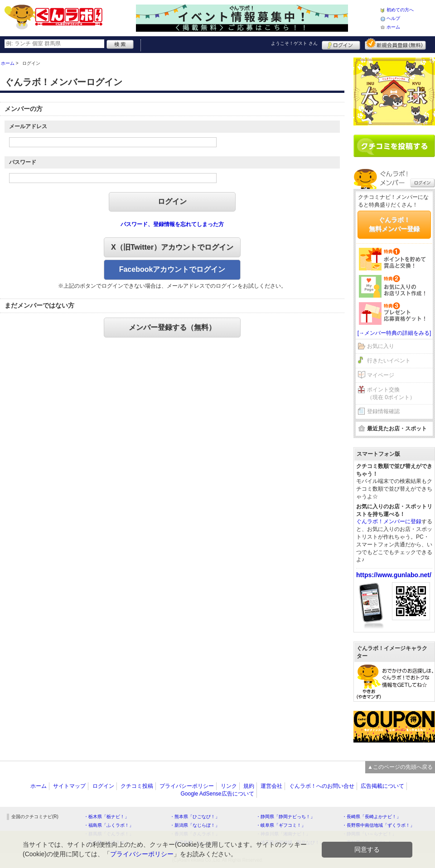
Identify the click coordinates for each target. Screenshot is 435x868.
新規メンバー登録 (395, 44)
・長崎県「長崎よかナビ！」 (372, 817)
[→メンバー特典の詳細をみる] (394, 333)
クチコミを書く (394, 146)
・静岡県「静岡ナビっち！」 (285, 817)
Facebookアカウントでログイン (172, 269)
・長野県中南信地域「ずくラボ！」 (378, 825)
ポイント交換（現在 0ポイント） (391, 393)
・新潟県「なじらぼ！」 (195, 825)
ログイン (341, 44)
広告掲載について (382, 786)
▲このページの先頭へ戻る (400, 767)
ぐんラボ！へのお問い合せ (322, 786)
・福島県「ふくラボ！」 (109, 825)
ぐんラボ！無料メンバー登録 (394, 224)
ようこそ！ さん (294, 43)
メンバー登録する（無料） (172, 327)
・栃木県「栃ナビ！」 (106, 817)
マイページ (381, 375)
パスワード (23, 162)
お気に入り (381, 346)
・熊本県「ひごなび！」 (195, 817)
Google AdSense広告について (217, 794)
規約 (249, 786)
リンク (229, 786)
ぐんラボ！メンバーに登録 (389, 521)
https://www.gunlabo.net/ (394, 575)
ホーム (393, 27)
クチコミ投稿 (137, 786)
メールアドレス (28, 126)
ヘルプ (393, 18)
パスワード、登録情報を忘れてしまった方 (172, 224)
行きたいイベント (389, 361)
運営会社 (271, 786)
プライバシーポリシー (187, 786)
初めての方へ (400, 10)
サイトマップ (69, 786)
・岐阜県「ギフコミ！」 (281, 825)
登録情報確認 (383, 411)
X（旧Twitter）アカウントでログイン (172, 247)
